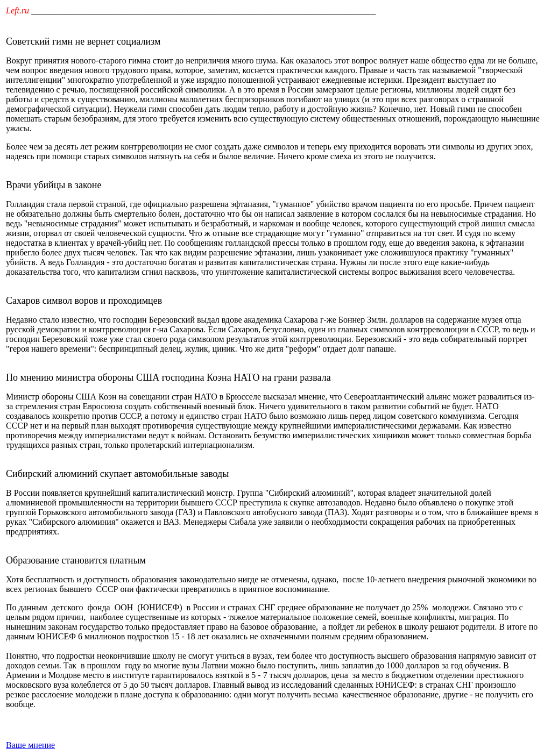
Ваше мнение (30, 745)
